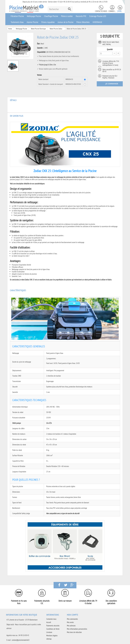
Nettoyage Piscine (34, 16)
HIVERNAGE (97, 22)
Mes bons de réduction (74, 632)
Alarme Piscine (32, 22)
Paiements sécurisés (53, 626)
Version (40, 75)
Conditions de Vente (53, 629)
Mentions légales (52, 636)
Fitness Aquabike (48, 22)
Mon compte (72, 615)
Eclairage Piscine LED (98, 16)
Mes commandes (72, 619)
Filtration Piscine (17, 16)
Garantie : (40, 48)
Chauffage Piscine (51, 16)
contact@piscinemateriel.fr (21, 640)
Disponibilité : (42, 52)
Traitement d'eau (17, 22)
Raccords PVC (81, 16)
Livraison (49, 632)
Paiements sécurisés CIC (42, 602)
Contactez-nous (101, 11)
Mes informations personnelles (77, 629)
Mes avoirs (70, 622)
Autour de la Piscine (66, 22)
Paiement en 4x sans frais (19, 602)
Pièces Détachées (83, 22)
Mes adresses (71, 626)
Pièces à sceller (67, 16)
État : (39, 44)
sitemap (49, 639)
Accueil (49, 622)
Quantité (110, 49)
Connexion (112, 11)
